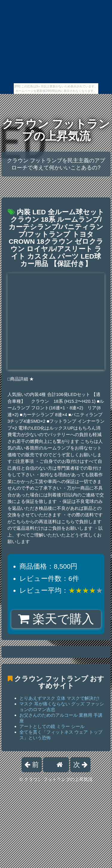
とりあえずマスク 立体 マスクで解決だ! (59, 698)
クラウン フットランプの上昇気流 (56, 130)
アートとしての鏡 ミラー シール (52, 726)
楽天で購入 (56, 619)
